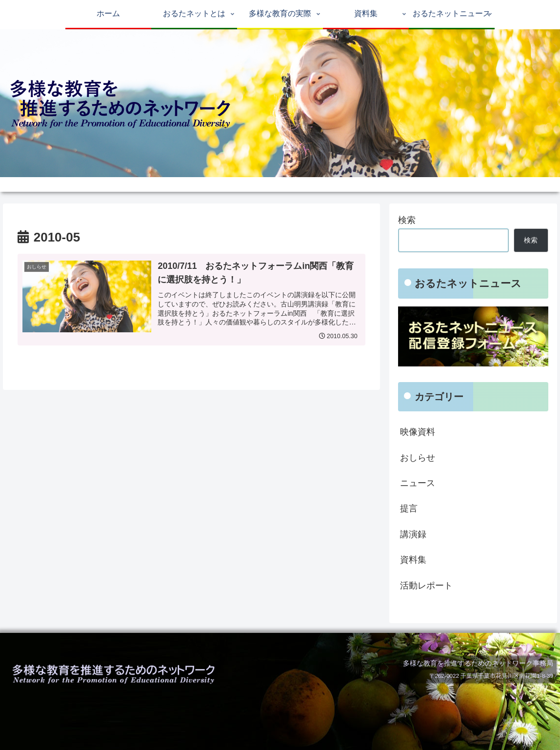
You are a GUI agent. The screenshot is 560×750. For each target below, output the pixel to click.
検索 (407, 220)
